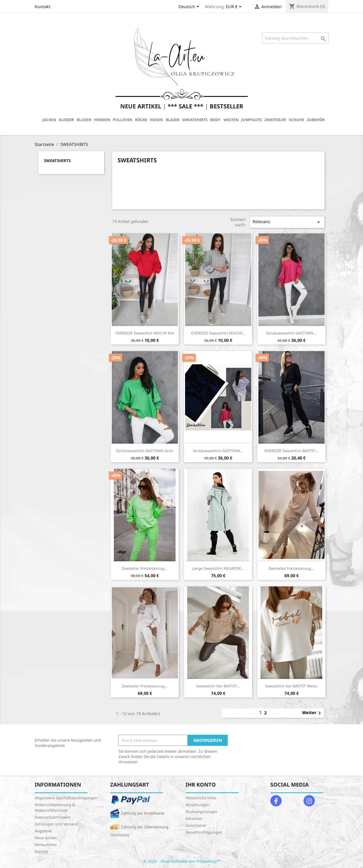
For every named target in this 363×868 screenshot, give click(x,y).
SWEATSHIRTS (195, 120)
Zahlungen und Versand (56, 824)
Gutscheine (196, 825)
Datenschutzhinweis (53, 817)
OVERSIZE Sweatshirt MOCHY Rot (145, 333)
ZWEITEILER (275, 120)
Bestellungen (197, 805)
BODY (215, 120)
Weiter (312, 713)
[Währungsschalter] (235, 7)
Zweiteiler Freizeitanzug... (145, 568)
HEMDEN (102, 120)
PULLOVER (122, 120)
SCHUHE (297, 120)
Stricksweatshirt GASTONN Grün (145, 451)
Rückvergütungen (201, 812)
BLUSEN (84, 120)
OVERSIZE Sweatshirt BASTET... (291, 451)
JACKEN (49, 120)
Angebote (43, 831)
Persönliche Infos (201, 798)
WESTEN (231, 120)
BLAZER (173, 120)
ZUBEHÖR (316, 120)
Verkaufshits (46, 845)
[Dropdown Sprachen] (190, 7)
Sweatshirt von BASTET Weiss (291, 686)
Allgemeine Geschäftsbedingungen (66, 798)
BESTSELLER (226, 106)
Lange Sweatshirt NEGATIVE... (218, 568)
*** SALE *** (185, 106)
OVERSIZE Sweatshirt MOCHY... (218, 333)
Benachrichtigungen (204, 832)
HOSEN (156, 120)
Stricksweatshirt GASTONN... (291, 333)
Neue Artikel (46, 838)
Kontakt (43, 7)
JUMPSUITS (252, 120)
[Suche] (295, 38)
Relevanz (287, 222)
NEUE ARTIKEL (141, 106)
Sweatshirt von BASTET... (218, 686)
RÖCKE (141, 120)
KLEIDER (66, 120)
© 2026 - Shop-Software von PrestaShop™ (182, 861)
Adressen (194, 818)
